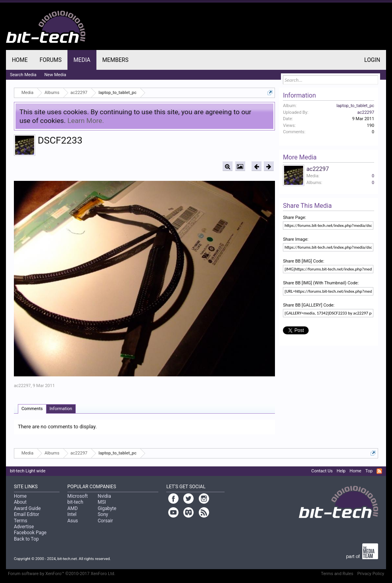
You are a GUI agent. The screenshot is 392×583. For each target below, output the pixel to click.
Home (20, 60)
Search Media (23, 75)
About (20, 502)
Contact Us (322, 471)
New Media (55, 75)
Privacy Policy (371, 574)
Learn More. (86, 121)
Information (61, 409)
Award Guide (27, 508)
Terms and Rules (337, 574)
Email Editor (27, 514)
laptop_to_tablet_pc (355, 106)
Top (369, 471)
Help (341, 471)
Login (372, 60)
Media (82, 60)
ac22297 (22, 386)
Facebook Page (30, 533)
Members (115, 60)
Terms (21, 521)
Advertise (24, 527)
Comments (32, 409)
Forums (51, 60)
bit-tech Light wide (28, 471)
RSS (379, 471)
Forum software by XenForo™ (62, 574)
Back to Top (26, 539)
